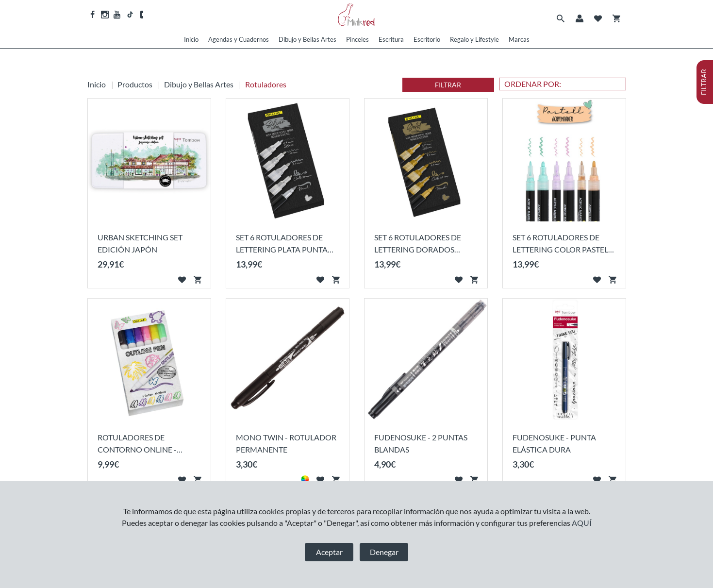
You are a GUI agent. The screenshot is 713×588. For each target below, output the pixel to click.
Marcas (519, 39)
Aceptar (329, 552)
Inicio (191, 39)
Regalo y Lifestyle (474, 39)
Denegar (384, 552)
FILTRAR (448, 85)
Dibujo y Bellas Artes (307, 39)
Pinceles (357, 39)
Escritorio (427, 39)
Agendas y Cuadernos (239, 39)
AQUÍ (582, 523)
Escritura (391, 39)
